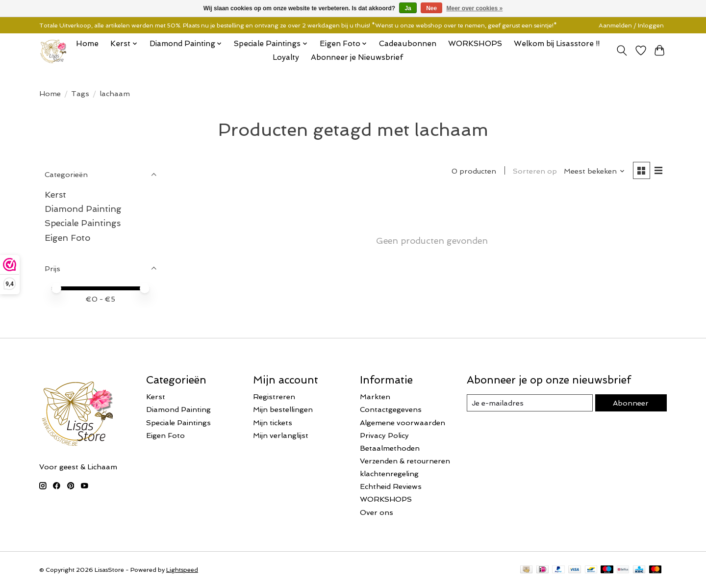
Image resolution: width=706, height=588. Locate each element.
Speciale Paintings (83, 223)
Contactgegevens (391, 409)
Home (87, 44)
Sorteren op (535, 171)
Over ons (377, 512)
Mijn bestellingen (283, 409)
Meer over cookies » (475, 8)
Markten (375, 396)
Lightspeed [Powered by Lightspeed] (182, 570)
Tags (80, 93)
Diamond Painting (83, 209)
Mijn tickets (273, 422)
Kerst (55, 194)
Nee (431, 8)
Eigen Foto (67, 238)
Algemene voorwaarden (403, 422)
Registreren (274, 396)
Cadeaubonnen (408, 44)
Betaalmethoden (390, 448)
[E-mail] (530, 403)
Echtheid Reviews (391, 486)
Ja (408, 8)
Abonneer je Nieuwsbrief (357, 57)
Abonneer (631, 403)
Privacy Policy (384, 435)
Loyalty (286, 57)
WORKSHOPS (475, 44)
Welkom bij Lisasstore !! (557, 44)
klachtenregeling (389, 473)
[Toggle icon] (622, 51)
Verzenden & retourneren (405, 461)
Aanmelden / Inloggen (631, 26)
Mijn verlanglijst (281, 435)
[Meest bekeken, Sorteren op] (594, 171)
